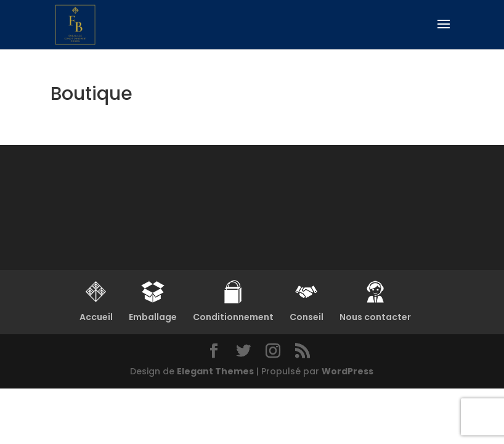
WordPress (348, 371)
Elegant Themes (215, 371)
